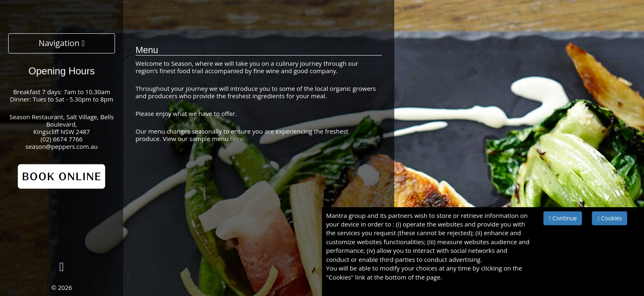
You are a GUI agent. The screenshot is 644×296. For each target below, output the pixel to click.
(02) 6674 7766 (62, 139)
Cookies (609, 218)
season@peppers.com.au (62, 146)
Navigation (62, 43)
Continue (563, 218)
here (237, 139)
